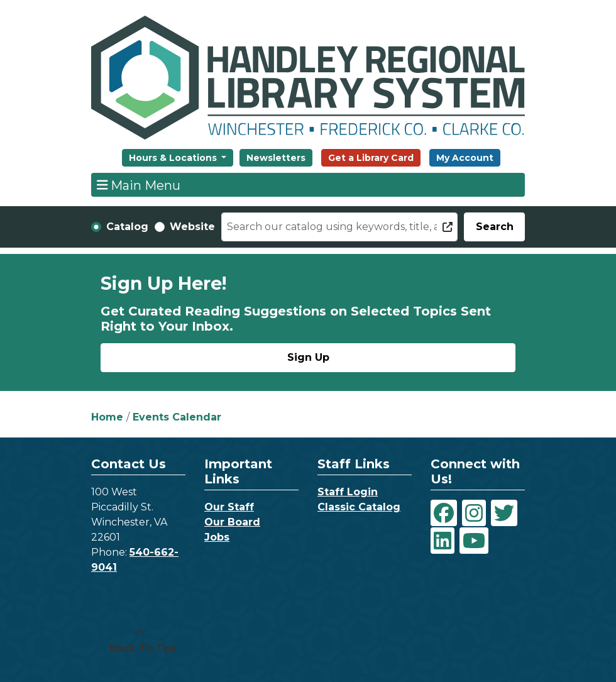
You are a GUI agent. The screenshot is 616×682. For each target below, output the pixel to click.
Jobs (217, 537)
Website (192, 227)
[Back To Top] (140, 641)
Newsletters (276, 158)
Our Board (232, 522)
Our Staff (229, 507)
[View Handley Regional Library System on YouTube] (474, 541)
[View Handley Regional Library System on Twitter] (504, 513)
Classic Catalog (359, 507)
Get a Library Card (371, 158)
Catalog (127, 227)
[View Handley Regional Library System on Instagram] (474, 513)
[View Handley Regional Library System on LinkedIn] (443, 541)
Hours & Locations (174, 158)
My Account (465, 158)
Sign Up (308, 357)
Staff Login (348, 492)
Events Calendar (177, 417)
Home (107, 417)
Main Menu (139, 185)
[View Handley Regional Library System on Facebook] (444, 513)
